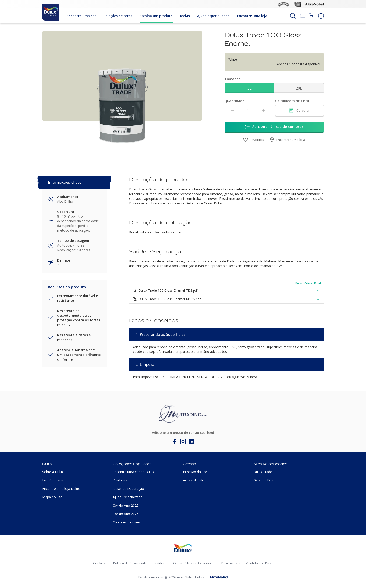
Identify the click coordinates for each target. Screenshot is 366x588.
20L (299, 88)
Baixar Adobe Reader (310, 283)
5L (250, 88)
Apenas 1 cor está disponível (298, 64)
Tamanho (233, 79)
